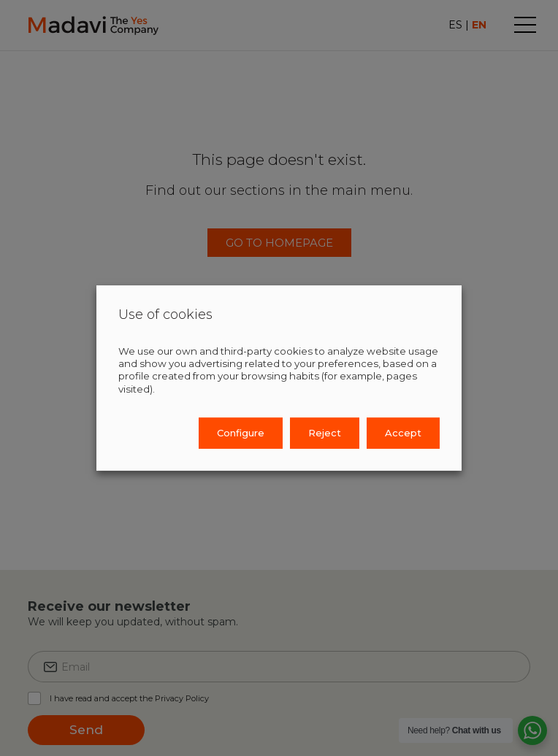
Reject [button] (325, 433)
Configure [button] (241, 433)
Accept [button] (403, 433)
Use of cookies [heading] (165, 315)
